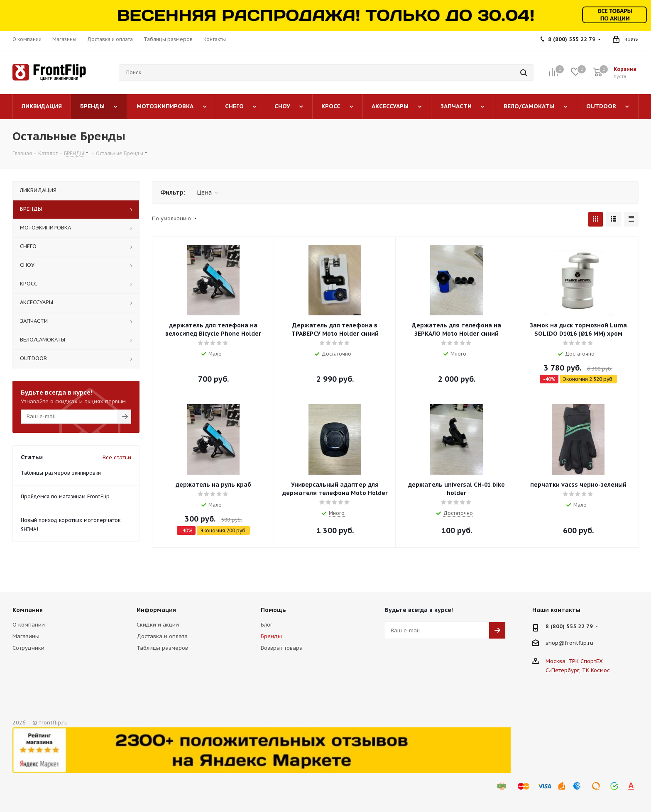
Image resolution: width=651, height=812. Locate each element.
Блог (267, 625)
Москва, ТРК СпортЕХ (574, 661)
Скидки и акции (158, 625)
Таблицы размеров (162, 648)
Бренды (271, 636)
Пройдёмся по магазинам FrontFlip (65, 496)
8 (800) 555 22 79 (572, 39)
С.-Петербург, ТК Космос (578, 670)
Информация (156, 610)
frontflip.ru (579, 643)
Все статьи (117, 457)
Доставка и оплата (162, 636)
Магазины (26, 636)
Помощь (273, 610)
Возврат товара (282, 648)
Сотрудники (28, 648)
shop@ (555, 643)
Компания (28, 610)
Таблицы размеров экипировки (61, 473)
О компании (29, 625)
